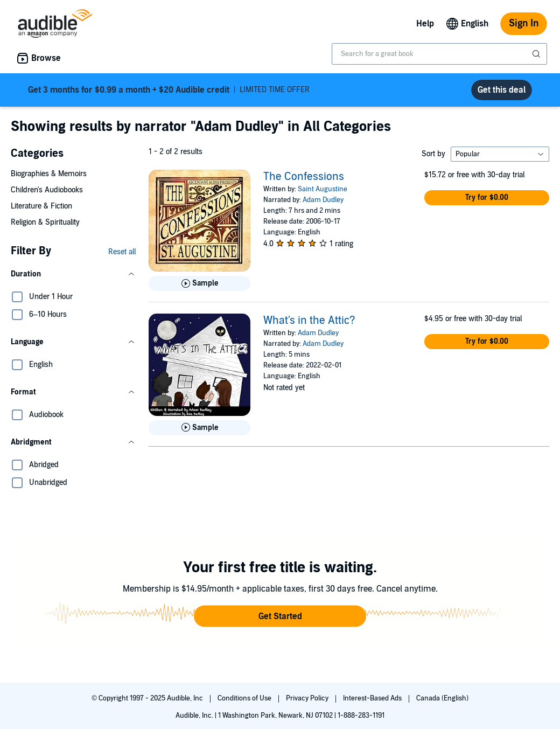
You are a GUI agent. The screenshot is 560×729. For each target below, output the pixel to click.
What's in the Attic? (309, 321)
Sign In (524, 23)
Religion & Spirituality (45, 222)
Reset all (122, 252)
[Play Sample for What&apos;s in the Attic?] (199, 428)
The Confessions (304, 177)
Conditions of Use (245, 698)
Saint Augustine (323, 189)
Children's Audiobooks (47, 190)
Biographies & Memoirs (49, 174)
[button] (73, 274)
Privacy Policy (308, 698)
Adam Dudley (323, 200)
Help (425, 24)
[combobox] (439, 54)
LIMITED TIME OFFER (169, 90)
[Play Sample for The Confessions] (199, 283)
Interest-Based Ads (373, 698)
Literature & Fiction (41, 206)
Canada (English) (442, 698)
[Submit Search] (537, 54)
